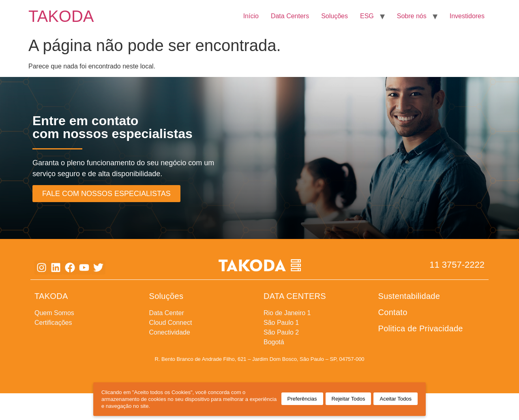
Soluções (335, 16)
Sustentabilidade (409, 296)
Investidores (467, 16)
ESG (367, 16)
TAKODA (61, 16)
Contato (393, 312)
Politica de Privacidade (421, 328)
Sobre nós (412, 16)
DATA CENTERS (295, 296)
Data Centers (290, 16)
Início (251, 16)
